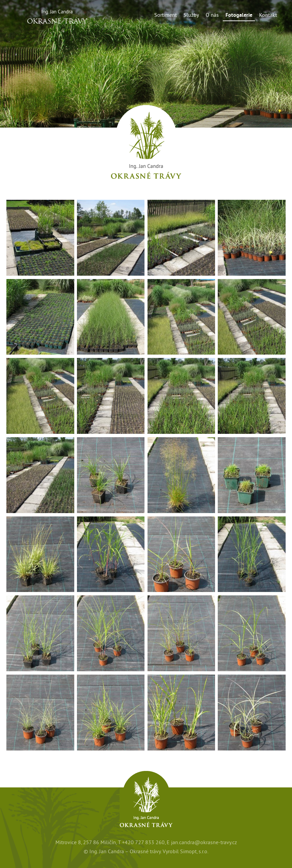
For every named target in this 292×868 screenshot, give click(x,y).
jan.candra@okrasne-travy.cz (204, 842)
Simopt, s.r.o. (194, 851)
